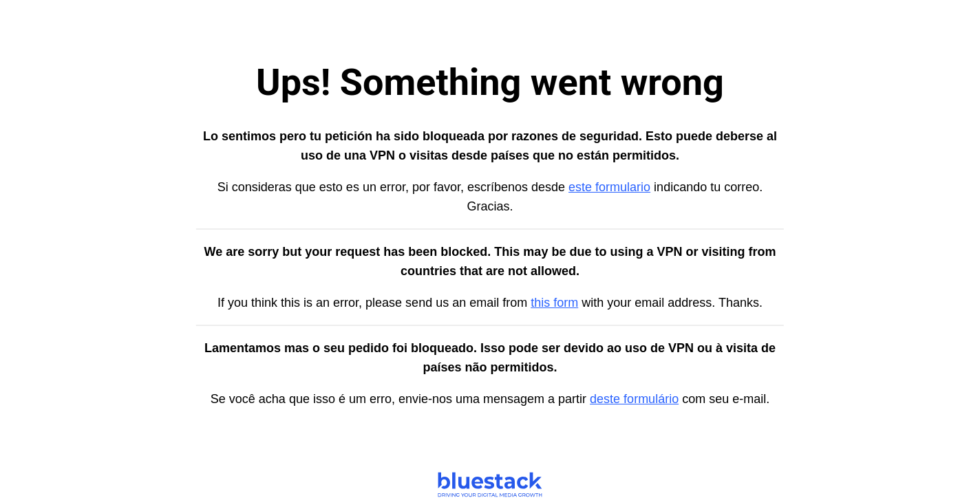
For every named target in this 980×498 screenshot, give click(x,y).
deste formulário (634, 399)
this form (554, 303)
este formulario (609, 187)
